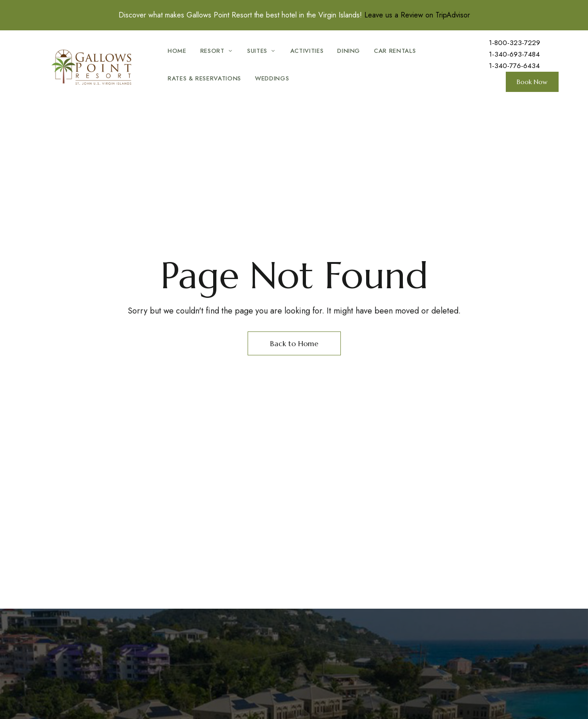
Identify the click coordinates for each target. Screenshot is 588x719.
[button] (532, 82)
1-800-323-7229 (514, 43)
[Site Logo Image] (94, 68)
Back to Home (294, 343)
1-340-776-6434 (514, 66)
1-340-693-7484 (514, 54)
